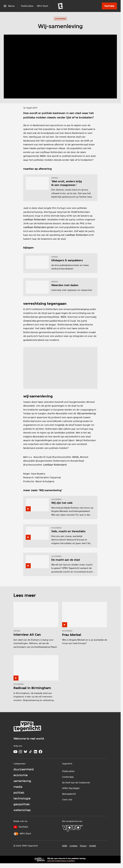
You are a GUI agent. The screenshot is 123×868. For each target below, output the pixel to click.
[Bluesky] (25, 752)
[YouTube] (109, 6)
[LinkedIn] (35, 752)
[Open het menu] (9, 6)
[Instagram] (20, 752)
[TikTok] (30, 752)
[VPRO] (72, 828)
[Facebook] (40, 752)
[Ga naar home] (60, 6)
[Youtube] (15, 752)
